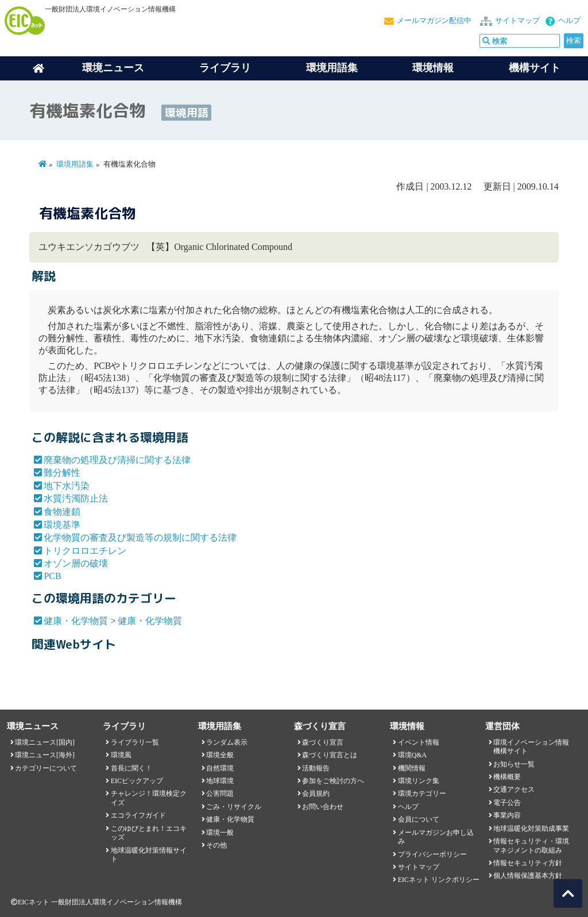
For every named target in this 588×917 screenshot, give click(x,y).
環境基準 (62, 525)
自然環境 (220, 768)
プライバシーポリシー (432, 854)
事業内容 (507, 815)
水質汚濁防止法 (76, 498)
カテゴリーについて (46, 768)
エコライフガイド (138, 815)
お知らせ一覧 (514, 764)
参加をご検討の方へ (333, 781)
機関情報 (412, 768)
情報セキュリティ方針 (528, 863)
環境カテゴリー (422, 793)
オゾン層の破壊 (76, 563)
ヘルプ (569, 21)
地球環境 (220, 781)
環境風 (121, 755)
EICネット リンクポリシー (439, 880)
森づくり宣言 (323, 742)
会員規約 (316, 793)
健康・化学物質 (76, 621)
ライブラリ (225, 68)
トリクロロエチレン (85, 551)
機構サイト (535, 68)
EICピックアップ (137, 781)
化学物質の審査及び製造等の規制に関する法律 (140, 538)
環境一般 (220, 833)
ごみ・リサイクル (234, 807)
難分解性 (62, 473)
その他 (216, 845)
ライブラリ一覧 (135, 742)
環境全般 (220, 755)
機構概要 (507, 777)
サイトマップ (517, 21)
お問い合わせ (323, 807)
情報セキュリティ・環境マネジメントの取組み (531, 845)
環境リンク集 (419, 781)
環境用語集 (332, 68)
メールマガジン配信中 (434, 21)
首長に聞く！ (131, 768)
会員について (419, 819)
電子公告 (507, 803)
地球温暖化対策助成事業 (531, 829)
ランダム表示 (227, 742)
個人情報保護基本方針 (528, 876)
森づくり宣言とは (330, 755)
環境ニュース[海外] (45, 755)
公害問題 (220, 793)
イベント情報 (419, 742)
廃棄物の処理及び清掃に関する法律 (117, 460)
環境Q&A (412, 755)
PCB (52, 576)
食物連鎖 (62, 512)
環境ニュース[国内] (45, 742)
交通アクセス (514, 789)
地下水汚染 (67, 486)
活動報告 (316, 768)
